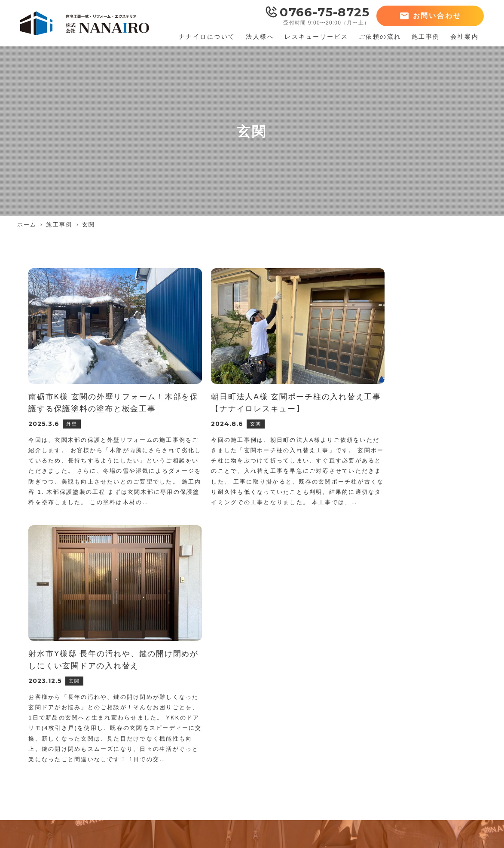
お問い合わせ (437, 16)
